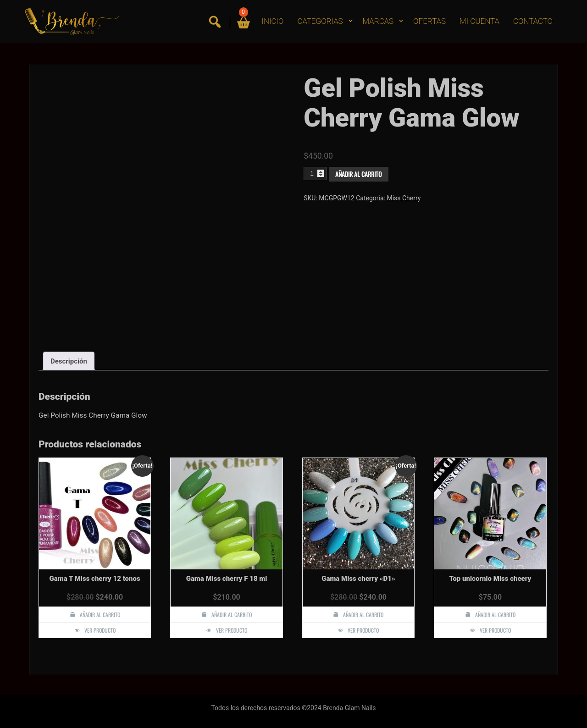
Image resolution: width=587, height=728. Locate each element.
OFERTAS (429, 21)
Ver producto (100, 630)
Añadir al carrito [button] (100, 615)
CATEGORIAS (320, 21)
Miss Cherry (404, 198)
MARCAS (378, 21)
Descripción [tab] (69, 361)
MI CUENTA (479, 21)
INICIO (273, 21)
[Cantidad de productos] (315, 173)
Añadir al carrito (359, 174)
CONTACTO (533, 21)
